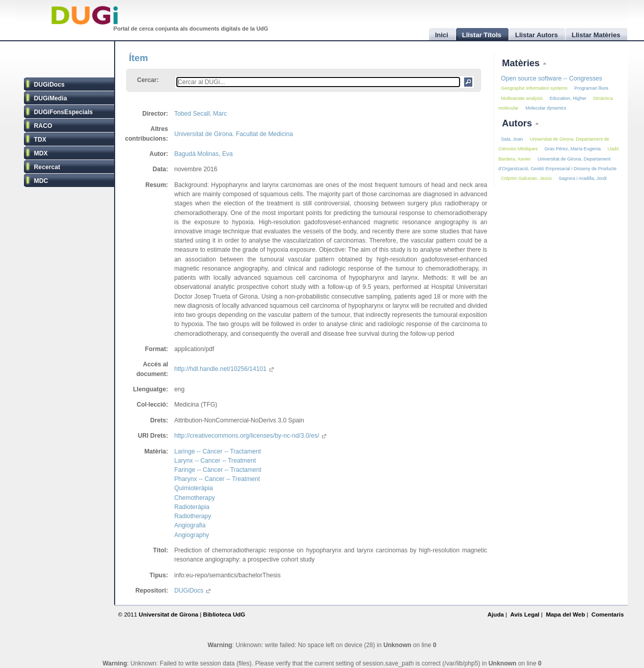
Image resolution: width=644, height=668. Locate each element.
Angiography (192, 535)
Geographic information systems (534, 88)
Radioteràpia (192, 507)
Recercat (47, 167)
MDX (41, 153)
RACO (43, 126)
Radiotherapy (193, 516)
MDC (41, 181)
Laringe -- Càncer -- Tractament (218, 451)
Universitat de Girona (168, 614)
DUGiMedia (51, 98)
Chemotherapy (195, 498)
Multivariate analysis (522, 98)
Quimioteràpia (194, 488)
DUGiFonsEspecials (64, 112)
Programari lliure (591, 88)
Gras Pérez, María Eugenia (573, 149)
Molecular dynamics (546, 108)
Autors (518, 123)
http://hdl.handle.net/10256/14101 (224, 369)
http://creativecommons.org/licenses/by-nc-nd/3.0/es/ (250, 436)
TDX (40, 140)
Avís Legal (525, 614)
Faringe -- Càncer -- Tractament (218, 470)
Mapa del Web (565, 614)
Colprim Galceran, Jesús (526, 178)
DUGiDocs (49, 85)
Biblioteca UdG (224, 614)
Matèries (522, 63)
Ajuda (496, 614)
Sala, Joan (512, 139)
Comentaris (608, 614)
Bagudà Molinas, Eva (204, 154)
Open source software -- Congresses (552, 78)
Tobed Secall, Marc (200, 114)
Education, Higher (568, 98)
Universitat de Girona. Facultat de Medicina (234, 134)
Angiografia (190, 525)
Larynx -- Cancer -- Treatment (215, 461)
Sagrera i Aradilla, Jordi (582, 178)
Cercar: (148, 80)
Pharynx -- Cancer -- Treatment (217, 479)
